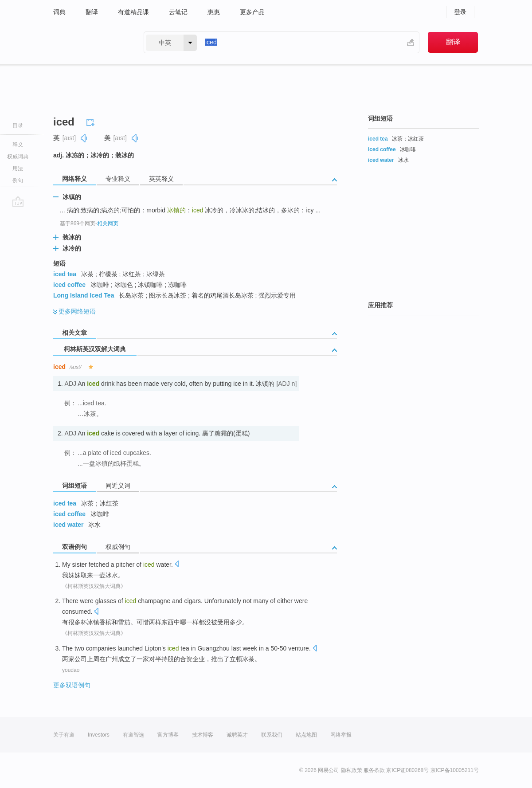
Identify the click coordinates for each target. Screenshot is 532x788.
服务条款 (374, 770)
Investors (99, 735)
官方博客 (168, 735)
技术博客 (203, 735)
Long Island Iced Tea (84, 295)
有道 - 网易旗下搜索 (90, 42)
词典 (59, 12)
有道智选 (133, 735)
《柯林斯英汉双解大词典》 (94, 586)
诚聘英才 (237, 735)
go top (18, 201)
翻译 (92, 12)
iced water (68, 525)
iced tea (65, 274)
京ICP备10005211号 (455, 770)
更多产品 (252, 12)
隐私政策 (352, 770)
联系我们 (272, 735)
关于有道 (64, 735)
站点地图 (306, 735)
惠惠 (214, 12)
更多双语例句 (72, 685)
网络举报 (341, 735)
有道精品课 (133, 12)
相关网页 (108, 223)
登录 (460, 12)
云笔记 (178, 12)
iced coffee (69, 285)
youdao (71, 670)
